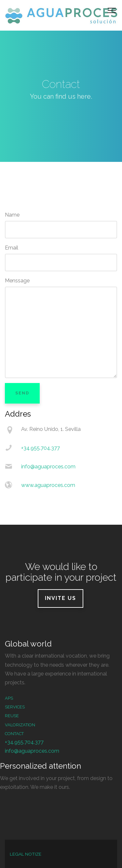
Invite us (61, 598)
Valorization (20, 725)
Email (12, 248)
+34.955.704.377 (41, 448)
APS (9, 698)
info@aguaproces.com (48, 467)
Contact (14, 734)
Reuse (12, 716)
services (15, 707)
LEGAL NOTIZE (26, 854)
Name (12, 215)
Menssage (17, 281)
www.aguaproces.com (48, 485)
